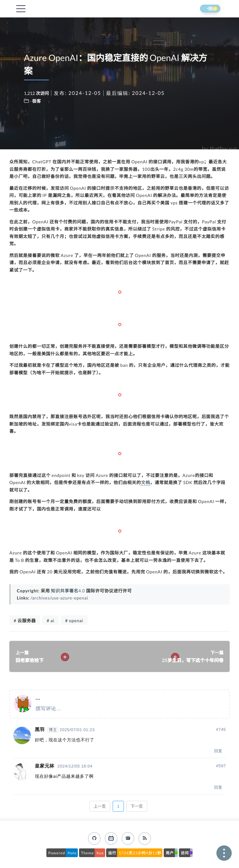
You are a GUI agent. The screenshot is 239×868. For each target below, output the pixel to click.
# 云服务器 (25, 621)
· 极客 (36, 101)
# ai (50, 621)
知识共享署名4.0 (68, 591)
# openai (74, 621)
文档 (145, 482)
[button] (204, 9)
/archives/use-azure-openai (59, 598)
